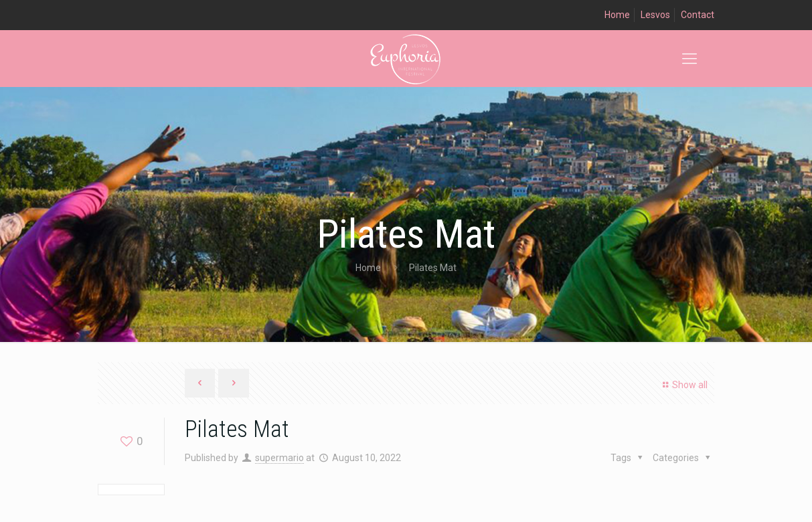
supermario (279, 458)
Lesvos (655, 15)
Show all (683, 385)
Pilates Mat (433, 268)
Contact (698, 15)
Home (617, 15)
